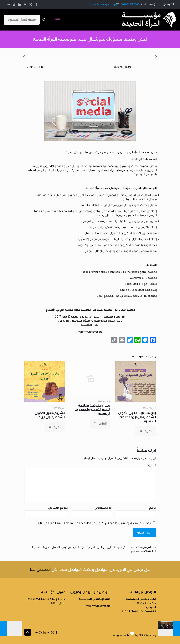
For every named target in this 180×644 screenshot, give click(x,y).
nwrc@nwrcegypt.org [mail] (103, 4)
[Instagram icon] (14, 4)
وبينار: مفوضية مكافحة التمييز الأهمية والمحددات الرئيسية (93, 410)
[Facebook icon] (36, 4)
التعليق (151, 465)
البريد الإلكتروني (103, 508)
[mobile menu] (58, 20)
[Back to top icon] (28, 632)
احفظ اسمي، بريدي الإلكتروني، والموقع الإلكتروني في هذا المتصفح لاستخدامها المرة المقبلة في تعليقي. (93, 523)
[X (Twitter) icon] (31, 4)
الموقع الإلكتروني (58, 508)
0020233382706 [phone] (130, 4)
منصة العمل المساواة (22, 20)
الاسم (152, 508)
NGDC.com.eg (147, 635)
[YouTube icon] (25, 4)
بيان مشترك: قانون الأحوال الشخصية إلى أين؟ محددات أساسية (137, 417)
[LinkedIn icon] (20, 4)
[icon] (8, 4)
